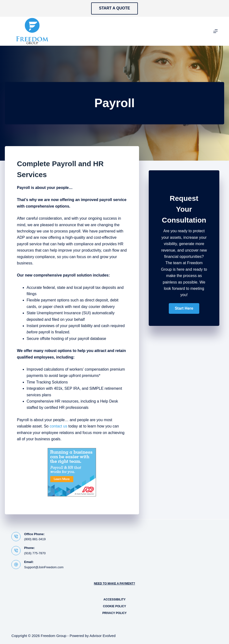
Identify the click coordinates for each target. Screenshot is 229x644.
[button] (184, 308)
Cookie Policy (114, 606)
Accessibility (114, 599)
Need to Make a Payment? (114, 584)
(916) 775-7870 (35, 553)
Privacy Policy (114, 613)
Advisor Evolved (103, 636)
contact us (58, 426)
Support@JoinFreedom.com (44, 567)
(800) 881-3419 (35, 539)
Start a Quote (114, 8)
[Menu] (215, 31)
